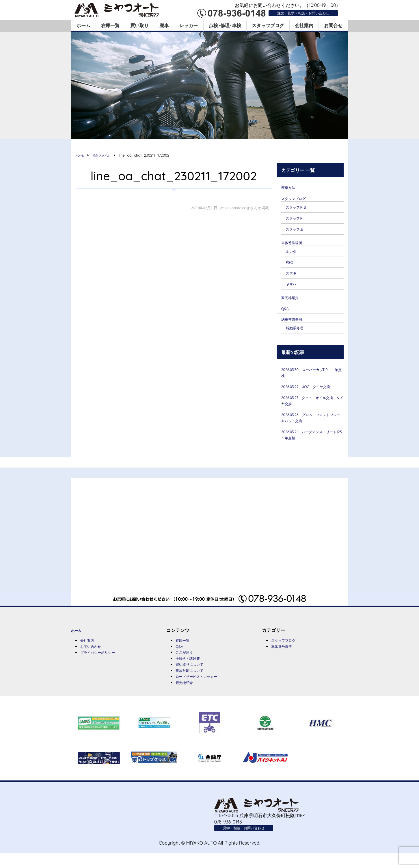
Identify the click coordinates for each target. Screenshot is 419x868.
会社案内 (304, 25)
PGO (291, 264)
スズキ (293, 275)
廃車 (164, 25)
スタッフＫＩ (300, 219)
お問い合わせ (94, 659)
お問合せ (333, 25)
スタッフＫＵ (300, 207)
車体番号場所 (295, 244)
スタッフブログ (268, 25)
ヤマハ (293, 286)
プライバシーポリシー (103, 665)
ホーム (83, 25)
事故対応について (194, 684)
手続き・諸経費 (192, 671)
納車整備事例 (295, 322)
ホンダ (293, 253)
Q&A (286, 311)
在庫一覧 (110, 25)
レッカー (189, 25)
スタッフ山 (297, 230)
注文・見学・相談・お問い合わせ (295, 13)
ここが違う (187, 665)
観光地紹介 (293, 300)
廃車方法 (290, 187)
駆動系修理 (297, 331)
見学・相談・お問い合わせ (251, 842)
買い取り (139, 25)
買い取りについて (194, 677)
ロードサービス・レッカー (203, 690)
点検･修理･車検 (225, 25)
